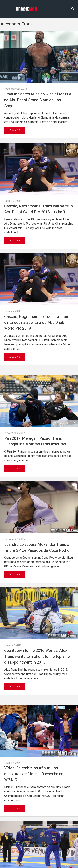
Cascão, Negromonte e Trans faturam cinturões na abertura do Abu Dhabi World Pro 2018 (37, 322)
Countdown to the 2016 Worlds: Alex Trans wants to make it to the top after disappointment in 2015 (38, 656)
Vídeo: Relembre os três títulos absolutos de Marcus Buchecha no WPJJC (34, 774)
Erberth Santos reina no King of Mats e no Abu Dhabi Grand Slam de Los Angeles (38, 100)
